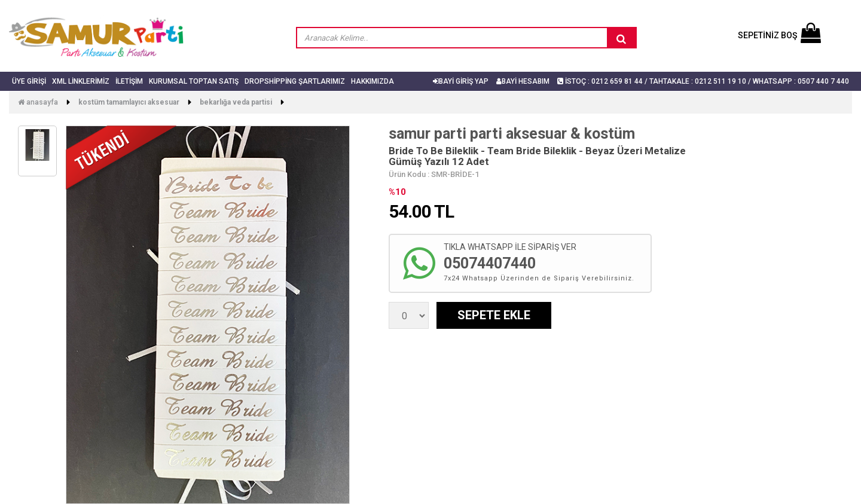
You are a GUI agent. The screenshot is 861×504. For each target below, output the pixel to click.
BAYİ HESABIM (523, 81)
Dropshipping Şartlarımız (295, 81)
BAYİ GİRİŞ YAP (461, 81)
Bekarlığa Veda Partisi (236, 102)
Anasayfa (38, 102)
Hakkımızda (373, 81)
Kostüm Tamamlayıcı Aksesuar (129, 102)
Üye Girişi (29, 81)
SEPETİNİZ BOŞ (779, 35)
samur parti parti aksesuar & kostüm (512, 134)
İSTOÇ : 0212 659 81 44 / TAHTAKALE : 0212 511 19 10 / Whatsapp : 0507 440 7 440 (703, 81)
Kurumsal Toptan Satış (194, 81)
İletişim (129, 81)
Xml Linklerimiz (81, 81)
